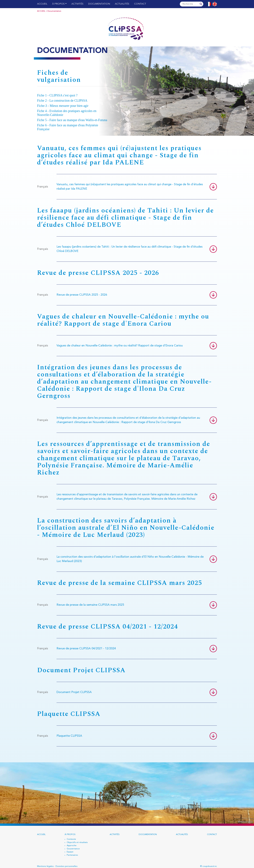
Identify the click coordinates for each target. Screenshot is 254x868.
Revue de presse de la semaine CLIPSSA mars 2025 (90, 605)
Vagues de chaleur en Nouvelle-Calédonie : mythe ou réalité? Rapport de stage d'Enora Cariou (120, 346)
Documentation (99, 4)
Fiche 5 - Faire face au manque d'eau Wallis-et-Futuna (72, 120)
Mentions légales (45, 866)
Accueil (42, 4)
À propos (58, 4)
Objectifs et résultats (77, 842)
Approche (72, 846)
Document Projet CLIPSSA (74, 692)
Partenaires (72, 855)
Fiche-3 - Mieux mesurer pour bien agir (63, 106)
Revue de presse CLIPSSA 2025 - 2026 (82, 295)
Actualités (122, 4)
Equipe (70, 852)
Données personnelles (66, 866)
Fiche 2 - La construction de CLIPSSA (62, 100)
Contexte (71, 839)
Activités (77, 4)
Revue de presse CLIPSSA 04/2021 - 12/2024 (86, 649)
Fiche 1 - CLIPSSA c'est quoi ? (57, 95)
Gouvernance (73, 849)
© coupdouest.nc (208, 866)
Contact (140, 4)
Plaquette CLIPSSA (69, 736)
